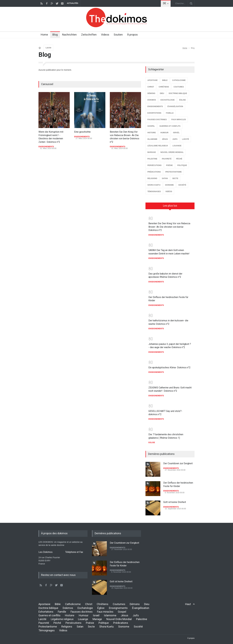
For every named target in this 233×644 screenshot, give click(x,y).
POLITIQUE (182, 165)
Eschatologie (85, 608)
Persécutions (73, 623)
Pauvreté (44, 623)
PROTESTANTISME (174, 172)
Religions (67, 627)
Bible (58, 604)
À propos (132, 35)
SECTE (175, 178)
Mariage (97, 619)
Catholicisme (73, 604)
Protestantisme (48, 627)
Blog (55, 35)
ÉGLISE (182, 100)
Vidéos (63, 630)
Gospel (122, 612)
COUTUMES (179, 87)
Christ (89, 604)
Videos (105, 35)
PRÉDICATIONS (154, 172)
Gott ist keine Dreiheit (175, 502)
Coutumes (119, 604)
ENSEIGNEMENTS (46, 147)
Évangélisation (141, 608)
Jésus (125, 615)
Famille (62, 612)
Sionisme (124, 627)
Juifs (136, 615)
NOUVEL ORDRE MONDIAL (172, 152)
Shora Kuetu (106, 627)
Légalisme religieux (62, 619)
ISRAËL (176, 133)
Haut (188, 604)
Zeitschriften (89, 35)
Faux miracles (105, 612)
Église (101, 608)
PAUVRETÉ (167, 159)
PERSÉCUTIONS (154, 165)
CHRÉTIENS (164, 87)
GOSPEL (151, 126)
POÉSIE (169, 165)
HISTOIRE (152, 133)
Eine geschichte (82, 132)
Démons (135, 604)
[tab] (170, 207)
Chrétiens (103, 604)
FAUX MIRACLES (179, 120)
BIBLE (165, 80)
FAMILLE (170, 113)
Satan (80, 627)
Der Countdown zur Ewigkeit (178, 463)
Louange (83, 619)
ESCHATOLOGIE (168, 100)
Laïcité (48, 48)
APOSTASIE (152, 80)
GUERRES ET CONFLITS (170, 126)
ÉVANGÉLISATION (175, 106)
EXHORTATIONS (154, 113)
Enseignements (118, 608)
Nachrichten (69, 35)
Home (44, 35)
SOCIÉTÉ (182, 185)
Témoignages (47, 630)
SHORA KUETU (154, 185)
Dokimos (68, 608)
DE (165, 3)
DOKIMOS (152, 100)
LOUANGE (177, 146)
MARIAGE (152, 152)
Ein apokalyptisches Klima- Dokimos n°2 (169, 368)
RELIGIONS (152, 178)
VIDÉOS (169, 192)
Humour (84, 615)
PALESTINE (152, 159)
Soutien (118, 35)
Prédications (121, 623)
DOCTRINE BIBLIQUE (178, 93)
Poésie (90, 623)
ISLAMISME (152, 139)
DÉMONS (151, 93)
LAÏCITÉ (186, 139)
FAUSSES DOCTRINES (157, 120)
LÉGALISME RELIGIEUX (158, 146)
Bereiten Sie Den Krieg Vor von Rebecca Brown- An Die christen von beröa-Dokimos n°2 (169, 227)
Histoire (70, 615)
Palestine (142, 619)
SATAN (165, 178)
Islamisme (110, 615)
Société (138, 627)
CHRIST (151, 87)
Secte (91, 627)
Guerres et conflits (49, 615)
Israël (96, 615)
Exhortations (46, 612)
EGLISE (152, 443)
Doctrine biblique (48, 608)
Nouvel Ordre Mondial (119, 619)
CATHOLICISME (179, 80)
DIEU (162, 93)
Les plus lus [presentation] (170, 206)
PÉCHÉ (179, 159)
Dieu (147, 604)
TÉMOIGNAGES (154, 192)
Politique (104, 623)
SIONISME (169, 185)
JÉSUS (165, 139)
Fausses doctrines (82, 612)
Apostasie (44, 604)
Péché (57, 623)
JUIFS (175, 139)
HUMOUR (164, 133)
